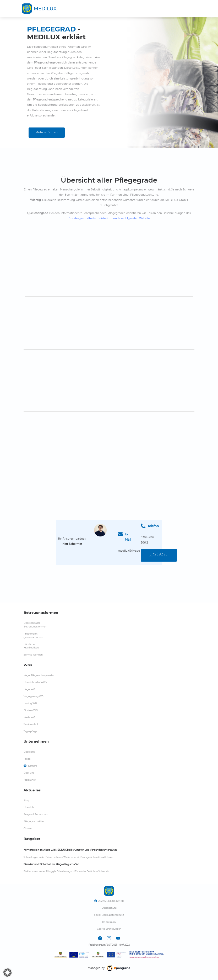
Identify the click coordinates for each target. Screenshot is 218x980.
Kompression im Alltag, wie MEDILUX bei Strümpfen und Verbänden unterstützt (70, 850)
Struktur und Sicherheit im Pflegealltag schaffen (51, 864)
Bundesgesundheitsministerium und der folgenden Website (109, 218)
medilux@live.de (129, 551)
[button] (7, 973)
